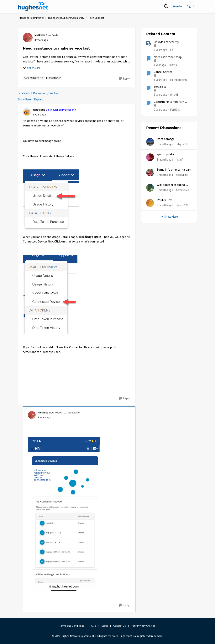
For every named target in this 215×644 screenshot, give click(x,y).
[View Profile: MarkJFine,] (150, 173)
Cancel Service (163, 72)
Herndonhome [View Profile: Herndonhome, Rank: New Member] (179, 80)
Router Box (164, 200)
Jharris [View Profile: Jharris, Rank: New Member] (173, 65)
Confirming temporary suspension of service (169, 102)
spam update (165, 154)
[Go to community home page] (34, 6)
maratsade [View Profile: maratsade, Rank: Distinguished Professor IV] (39, 110)
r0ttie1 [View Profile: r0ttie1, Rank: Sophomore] (174, 95)
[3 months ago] (165, 144)
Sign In (191, 6)
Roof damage (166, 139)
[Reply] (124, 79)
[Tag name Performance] (54, 78)
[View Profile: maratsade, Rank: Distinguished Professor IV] (27, 112)
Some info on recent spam (174, 170)
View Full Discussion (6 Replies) (39, 93)
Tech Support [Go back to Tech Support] (96, 18)
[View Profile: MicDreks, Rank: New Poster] (28, 38)
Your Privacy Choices (144, 626)
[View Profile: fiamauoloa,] (150, 188)
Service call (161, 87)
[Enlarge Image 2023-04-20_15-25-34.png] (51, 200)
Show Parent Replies (30, 99)
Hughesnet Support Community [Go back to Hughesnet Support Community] (66, 18)
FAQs (93, 626)
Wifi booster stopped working (171, 185)
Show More (32, 68)
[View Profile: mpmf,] (150, 157)
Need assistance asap (168, 57)
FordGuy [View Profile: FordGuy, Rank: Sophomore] (175, 109)
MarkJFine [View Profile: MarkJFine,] (182, 175)
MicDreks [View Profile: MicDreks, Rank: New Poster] (40, 35)
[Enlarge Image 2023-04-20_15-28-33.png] (50, 294)
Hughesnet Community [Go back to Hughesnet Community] (31, 18)
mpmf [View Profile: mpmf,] (179, 159)
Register (178, 6)
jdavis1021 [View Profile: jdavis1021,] (182, 205)
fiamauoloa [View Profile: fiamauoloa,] (182, 190)
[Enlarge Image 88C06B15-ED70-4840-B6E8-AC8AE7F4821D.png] (64, 514)
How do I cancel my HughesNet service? (167, 42)
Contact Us (120, 626)
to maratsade (72, 412)
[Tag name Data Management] (34, 78)
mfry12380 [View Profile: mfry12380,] (182, 144)
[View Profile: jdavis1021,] (150, 203)
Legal (105, 626)
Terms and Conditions (72, 626)
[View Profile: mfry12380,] (150, 142)
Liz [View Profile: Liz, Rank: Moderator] (172, 50)
